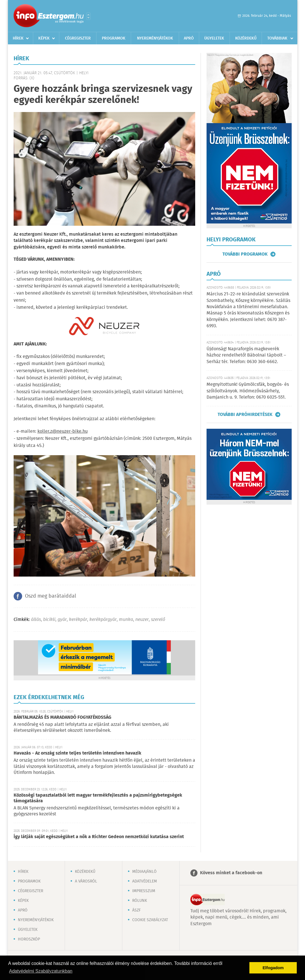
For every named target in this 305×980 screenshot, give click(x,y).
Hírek (18, 38)
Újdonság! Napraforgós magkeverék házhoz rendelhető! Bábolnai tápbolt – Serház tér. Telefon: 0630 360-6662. (246, 355)
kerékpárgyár (103, 620)
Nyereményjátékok (155, 38)
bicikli (49, 620)
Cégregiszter (78, 38)
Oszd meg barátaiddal (51, 596)
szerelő (158, 620)
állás (36, 620)
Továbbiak (277, 38)
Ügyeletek (214, 38)
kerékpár (78, 620)
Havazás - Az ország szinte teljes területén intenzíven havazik (77, 753)
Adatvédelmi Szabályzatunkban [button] (41, 971)
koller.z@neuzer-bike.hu (63, 431)
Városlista (88, 16)
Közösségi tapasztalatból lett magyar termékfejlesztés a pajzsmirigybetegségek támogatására (98, 798)
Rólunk (140, 901)
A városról (86, 881)
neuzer (142, 620)
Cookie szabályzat (150, 920)
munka (126, 620)
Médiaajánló (144, 872)
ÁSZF (136, 910)
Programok (114, 38)
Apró (189, 38)
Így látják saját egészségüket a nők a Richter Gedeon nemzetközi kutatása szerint (99, 837)
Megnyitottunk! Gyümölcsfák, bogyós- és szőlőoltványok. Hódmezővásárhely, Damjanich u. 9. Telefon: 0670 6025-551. (248, 391)
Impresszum (144, 891)
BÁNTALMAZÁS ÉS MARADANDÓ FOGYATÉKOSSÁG (62, 717)
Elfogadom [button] (273, 968)
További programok (245, 254)
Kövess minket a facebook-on (231, 873)
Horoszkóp (29, 939)
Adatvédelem (145, 881)
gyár (62, 620)
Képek (44, 38)
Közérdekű (246, 38)
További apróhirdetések (245, 415)
